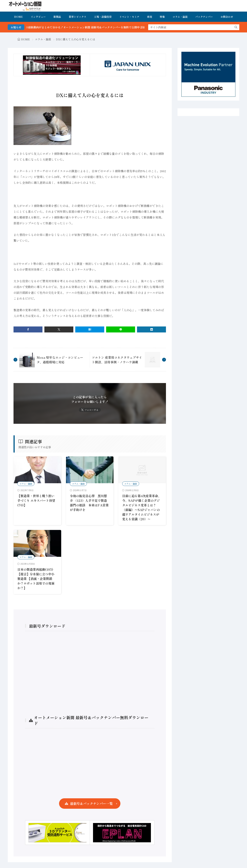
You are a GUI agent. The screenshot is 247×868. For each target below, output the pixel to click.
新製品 (57, 17)
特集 (162, 17)
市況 (150, 17)
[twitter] (59, 329)
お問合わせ (227, 17)
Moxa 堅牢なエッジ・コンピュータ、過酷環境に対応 (60, 360)
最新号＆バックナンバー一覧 (91, 803)
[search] (236, 27)
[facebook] (28, 329)
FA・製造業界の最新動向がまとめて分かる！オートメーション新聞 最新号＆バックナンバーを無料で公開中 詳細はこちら (100, 27)
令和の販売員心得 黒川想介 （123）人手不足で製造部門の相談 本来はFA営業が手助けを (89, 503)
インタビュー (38, 17)
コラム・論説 (180, 17)
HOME (19, 17)
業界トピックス (77, 17)
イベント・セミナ (129, 17)
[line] (121, 329)
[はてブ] (90, 329)
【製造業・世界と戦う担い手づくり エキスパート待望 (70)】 (36, 500)
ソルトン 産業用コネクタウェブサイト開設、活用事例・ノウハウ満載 (117, 360)
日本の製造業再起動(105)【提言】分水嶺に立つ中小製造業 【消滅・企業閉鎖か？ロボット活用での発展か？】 (36, 579)
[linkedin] (151, 329)
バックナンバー (204, 17)
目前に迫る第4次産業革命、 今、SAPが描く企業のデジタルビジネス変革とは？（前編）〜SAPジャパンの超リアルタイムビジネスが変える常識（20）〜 (142, 507)
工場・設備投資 (103, 17)
